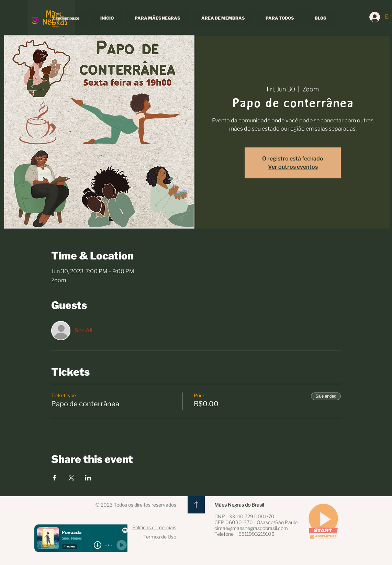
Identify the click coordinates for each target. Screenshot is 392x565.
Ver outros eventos (293, 167)
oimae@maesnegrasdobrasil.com (251, 528)
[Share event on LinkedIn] (88, 478)
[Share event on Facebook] (54, 478)
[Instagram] (35, 20)
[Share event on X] (71, 478)
